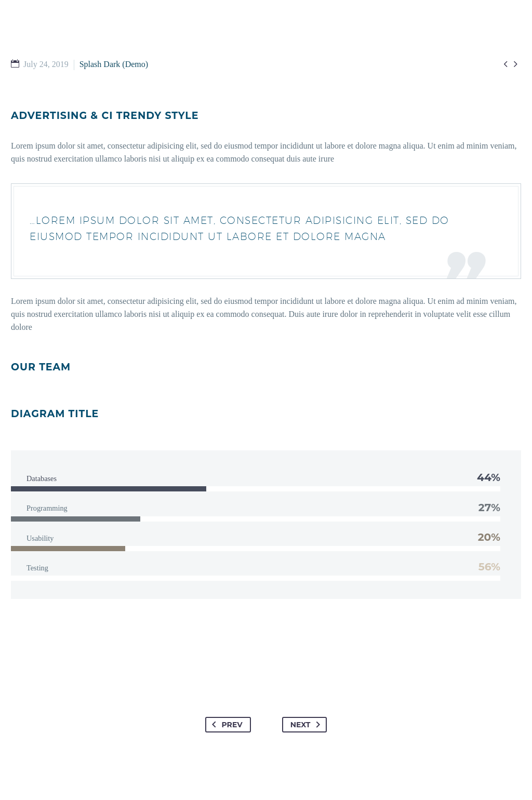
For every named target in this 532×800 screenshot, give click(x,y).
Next (308, 725)
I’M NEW (123, 51)
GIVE (381, 51)
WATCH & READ (264, 51)
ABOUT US (333, 51)
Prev (225, 725)
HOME (76, 51)
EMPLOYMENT (435, 51)
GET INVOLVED (187, 51)
